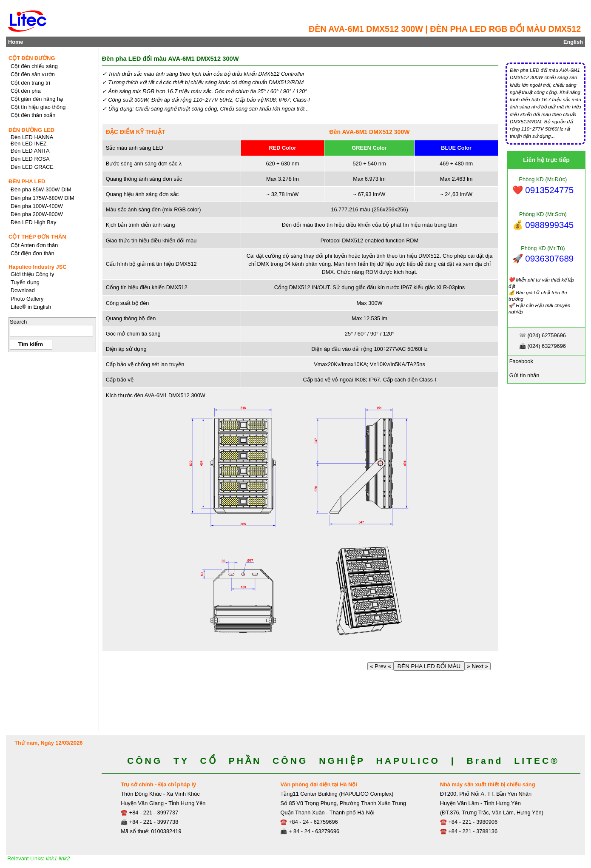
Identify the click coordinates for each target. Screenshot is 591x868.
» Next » (478, 666)
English (573, 42)
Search (18, 322)
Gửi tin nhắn (523, 375)
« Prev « (380, 666)
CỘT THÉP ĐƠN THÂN (37, 237)
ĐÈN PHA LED (27, 181)
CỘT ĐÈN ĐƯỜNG (32, 58)
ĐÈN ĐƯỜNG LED (31, 130)
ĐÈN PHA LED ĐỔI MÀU (429, 666)
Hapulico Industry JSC (38, 267)
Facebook (520, 361)
